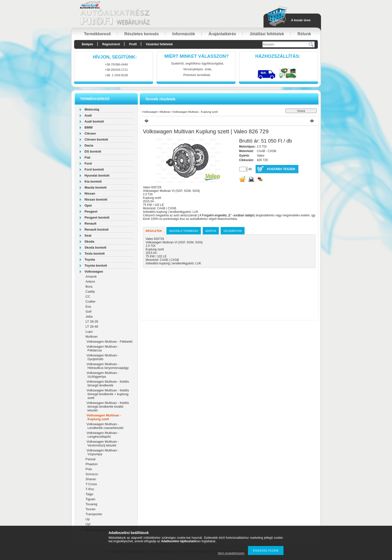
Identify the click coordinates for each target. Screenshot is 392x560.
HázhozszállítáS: (278, 56)
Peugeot (91, 211)
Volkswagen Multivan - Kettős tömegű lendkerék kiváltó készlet (108, 407)
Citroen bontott (96, 139)
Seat (88, 235)
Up (88, 519)
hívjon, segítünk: (115, 57)
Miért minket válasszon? (197, 56)
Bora (89, 287)
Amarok (91, 276)
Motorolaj (92, 109)
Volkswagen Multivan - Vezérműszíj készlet (103, 443)
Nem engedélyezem (231, 553)
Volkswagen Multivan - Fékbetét (109, 342)
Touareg (91, 504)
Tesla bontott (95, 253)
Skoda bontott (95, 247)
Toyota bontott (96, 265)
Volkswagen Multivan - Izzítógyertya (103, 375)
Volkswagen (94, 271)
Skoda (89, 241)
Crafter (90, 302)
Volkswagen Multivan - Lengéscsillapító (103, 435)
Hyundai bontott (97, 175)
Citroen (90, 133)
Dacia (89, 145)
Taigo (89, 494)
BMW (89, 127)
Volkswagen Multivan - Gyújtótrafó (103, 357)
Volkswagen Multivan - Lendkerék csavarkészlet (105, 426)
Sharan (91, 479)
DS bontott (93, 151)
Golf (88, 312)
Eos (88, 307)
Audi (88, 115)
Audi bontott (94, 121)
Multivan (91, 337)
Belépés (87, 44)
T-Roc (90, 489)
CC (88, 297)
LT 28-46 (92, 327)
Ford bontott (94, 169)
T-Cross (91, 484)
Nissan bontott (96, 199)
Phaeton (91, 464)
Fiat (87, 157)
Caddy (90, 292)
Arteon (90, 282)
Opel (88, 205)
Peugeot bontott (97, 217)
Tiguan (90, 499)
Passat (90, 459)
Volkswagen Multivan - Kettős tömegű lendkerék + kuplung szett (108, 394)
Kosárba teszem (281, 169)
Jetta (89, 317)
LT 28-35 (92, 322)
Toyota (90, 259)
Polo (89, 469)
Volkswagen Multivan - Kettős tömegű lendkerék (108, 383)
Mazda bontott (95, 187)
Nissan (90, 193)
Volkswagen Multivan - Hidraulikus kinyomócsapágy (108, 366)
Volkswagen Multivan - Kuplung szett (104, 417)
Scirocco (92, 474)
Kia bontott (93, 181)
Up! (88, 524)
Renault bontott (96, 229)
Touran (90, 509)
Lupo (89, 332)
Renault (90, 223)
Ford (88, 163)
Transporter (94, 514)
